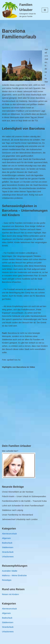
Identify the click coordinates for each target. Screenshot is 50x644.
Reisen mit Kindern (10, 594)
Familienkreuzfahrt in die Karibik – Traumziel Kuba (24, 501)
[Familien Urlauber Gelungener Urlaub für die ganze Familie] (20, 10)
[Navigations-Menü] (45, 10)
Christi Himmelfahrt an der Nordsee (18, 492)
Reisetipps (7, 580)
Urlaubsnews (8, 557)
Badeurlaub (7, 543)
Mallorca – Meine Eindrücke (14, 575)
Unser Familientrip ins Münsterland (17, 515)
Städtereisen (8, 547)
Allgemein (6, 538)
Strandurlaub (8, 552)
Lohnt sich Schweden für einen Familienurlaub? (23, 506)
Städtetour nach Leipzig (13, 510)
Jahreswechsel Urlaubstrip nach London (20, 519)
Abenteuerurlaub (9, 534)
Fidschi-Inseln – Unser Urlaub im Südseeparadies (24, 496)
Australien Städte (10, 571)
